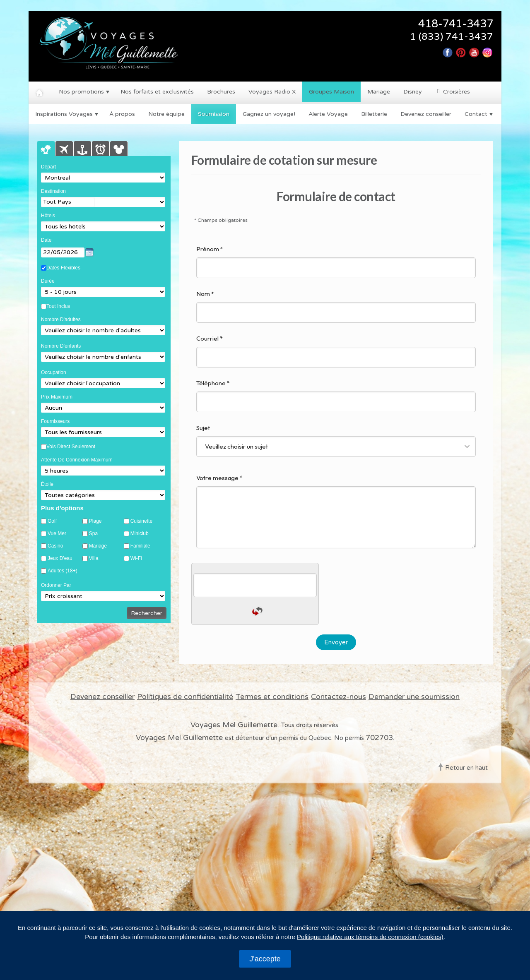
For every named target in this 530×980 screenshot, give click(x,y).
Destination (53, 191)
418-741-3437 (456, 24)
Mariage (98, 546)
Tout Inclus (58, 306)
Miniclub (140, 534)
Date (46, 240)
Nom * (336, 306)
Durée (48, 281)
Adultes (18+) (63, 571)
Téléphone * (336, 396)
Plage (95, 521)
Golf (52, 521)
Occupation (54, 372)
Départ (48, 167)
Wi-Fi (136, 558)
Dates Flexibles (63, 268)
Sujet (336, 440)
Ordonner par (56, 585)
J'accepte (265, 959)
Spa (93, 534)
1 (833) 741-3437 (452, 37)
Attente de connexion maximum (77, 460)
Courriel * (336, 351)
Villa (94, 558)
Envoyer (336, 642)
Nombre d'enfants (61, 346)
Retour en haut (466, 768)
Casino (55, 546)
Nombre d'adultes (61, 319)
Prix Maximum (57, 397)
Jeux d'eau (60, 558)
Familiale (140, 546)
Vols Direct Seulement (71, 447)
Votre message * (336, 511)
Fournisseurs (55, 421)
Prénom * (336, 262)
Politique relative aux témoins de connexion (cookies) (370, 937)
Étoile (47, 484)
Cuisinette (141, 521)
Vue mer (57, 534)
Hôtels (48, 216)
